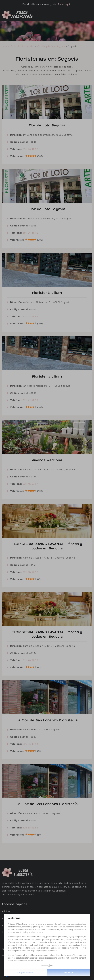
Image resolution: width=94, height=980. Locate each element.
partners (23, 924)
